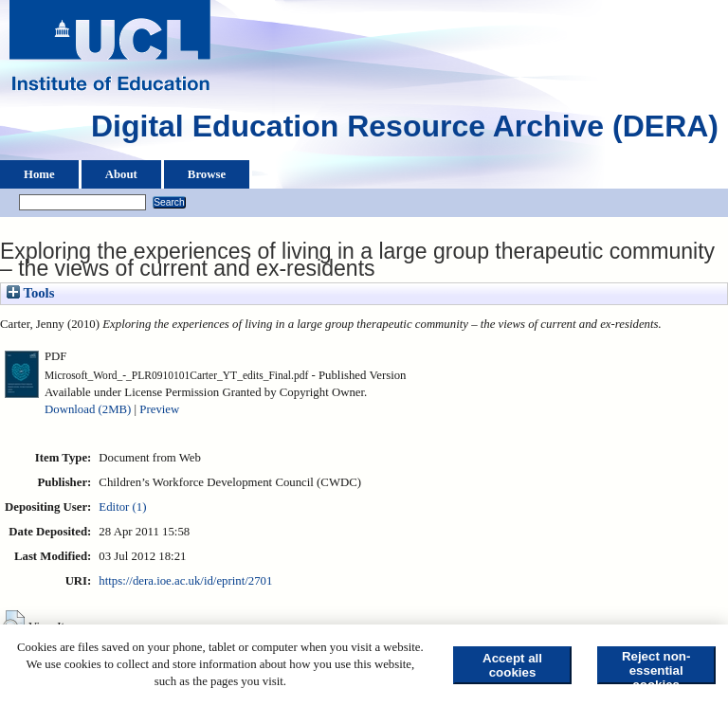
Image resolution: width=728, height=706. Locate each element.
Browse (207, 174)
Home (39, 174)
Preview (159, 409)
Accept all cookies (512, 665)
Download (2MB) (88, 409)
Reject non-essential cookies (656, 667)
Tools (30, 293)
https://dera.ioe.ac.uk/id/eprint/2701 (185, 581)
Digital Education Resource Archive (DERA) (405, 131)
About (121, 174)
